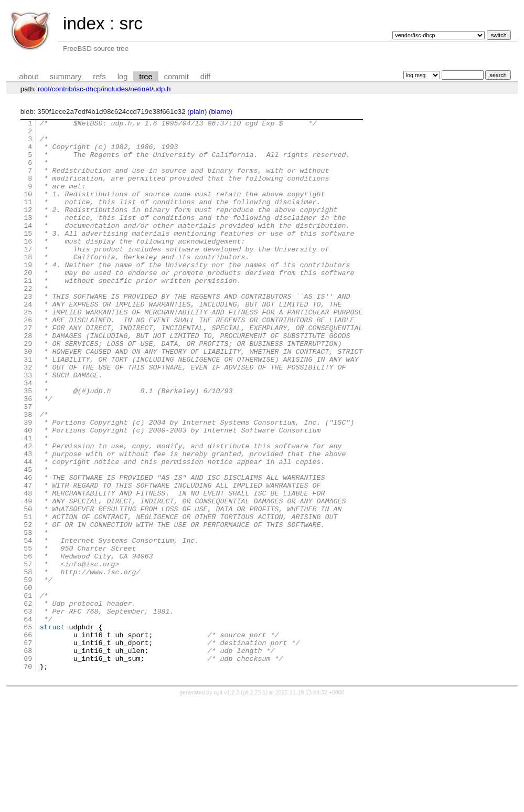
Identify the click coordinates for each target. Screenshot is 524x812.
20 (28, 304)
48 (28, 568)
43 (28, 521)
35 (28, 446)
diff (205, 77)
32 (28, 417)
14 (28, 247)
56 (28, 644)
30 (28, 398)
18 (28, 285)
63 (28, 710)
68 (28, 757)
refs (99, 77)
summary (66, 77)
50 (28, 587)
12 (28, 228)
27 (28, 370)
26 (28, 361)
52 (28, 606)
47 (28, 559)
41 (28, 502)
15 (28, 257)
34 (28, 436)
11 (28, 219)
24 (28, 342)
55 (28, 635)
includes (116, 89)
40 (28, 493)
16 (28, 266)
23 (28, 332)
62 (28, 701)
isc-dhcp (88, 89)
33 (28, 427)
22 (28, 323)
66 (28, 739)
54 (28, 625)
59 (28, 672)
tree (146, 77)
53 (28, 616)
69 (28, 767)
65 (28, 729)
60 (28, 682)
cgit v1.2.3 (227, 803)
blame (221, 112)
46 (28, 550)
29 (28, 389)
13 (28, 238)
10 (28, 209)
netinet (141, 89)
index (84, 23)
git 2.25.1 (254, 803)
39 (28, 483)
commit (177, 77)
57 (28, 653)
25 (28, 351)
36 (28, 455)
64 (28, 720)
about (29, 77)
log (123, 77)
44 (28, 531)
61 (28, 691)
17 (28, 276)
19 (28, 294)
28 (28, 379)
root (44, 89)
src (131, 23)
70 (28, 776)
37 (28, 465)
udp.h (162, 89)
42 (28, 512)
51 (28, 597)
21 (28, 313)
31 (28, 408)
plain (197, 112)
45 (28, 540)
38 (28, 474)
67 (28, 748)
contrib (62, 89)
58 (28, 663)
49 (28, 578)
